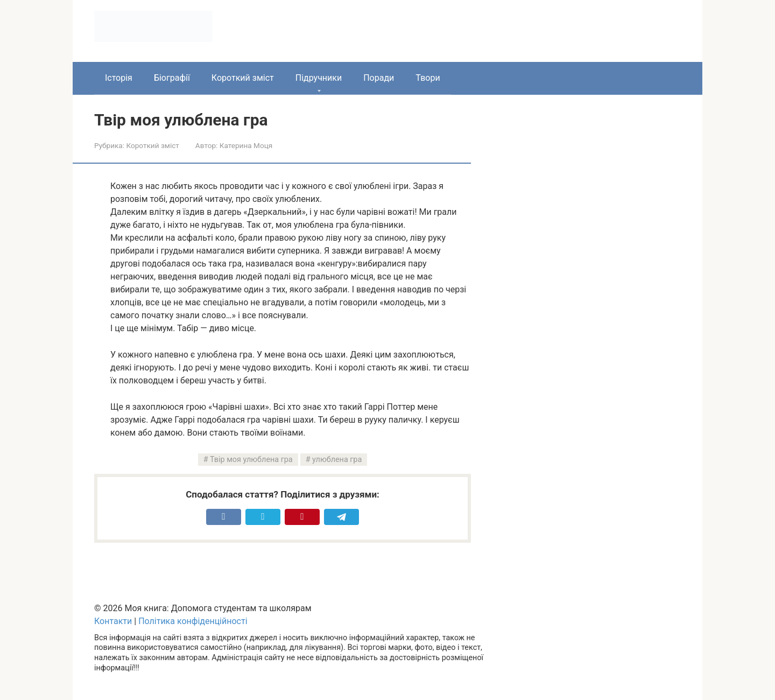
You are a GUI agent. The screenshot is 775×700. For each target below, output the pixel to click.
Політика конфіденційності (193, 621)
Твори (428, 78)
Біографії (172, 78)
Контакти (113, 621)
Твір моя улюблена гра (251, 460)
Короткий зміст (243, 78)
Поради (379, 78)
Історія (119, 78)
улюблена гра (337, 460)
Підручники (319, 78)
